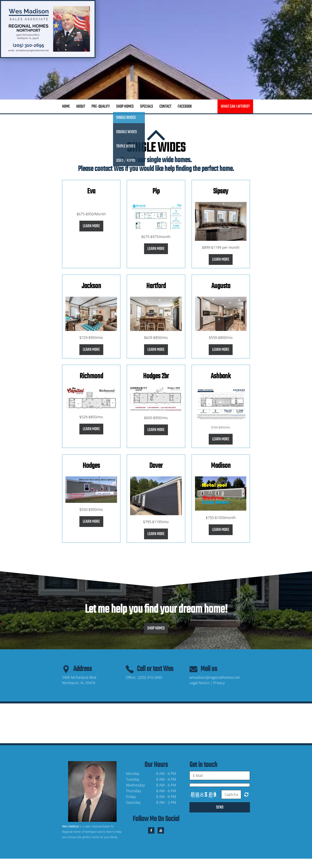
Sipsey (221, 192)
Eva (91, 192)
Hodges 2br (156, 376)
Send (220, 807)
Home (66, 106)
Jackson (91, 286)
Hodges (91, 466)
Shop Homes (125, 106)
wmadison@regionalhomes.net (215, 677)
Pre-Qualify (101, 106)
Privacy (219, 683)
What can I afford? (235, 106)
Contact (165, 106)
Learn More (91, 226)
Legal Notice (199, 683)
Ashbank (221, 376)
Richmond (91, 376)
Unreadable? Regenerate (246, 794)
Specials (147, 106)
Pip (156, 192)
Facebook (185, 106)
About (81, 106)
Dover (156, 466)
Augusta (221, 286)
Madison (221, 466)
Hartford (156, 286)
